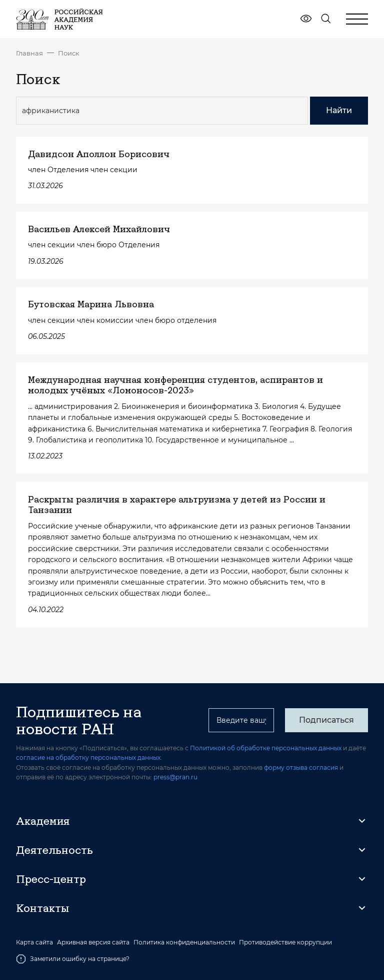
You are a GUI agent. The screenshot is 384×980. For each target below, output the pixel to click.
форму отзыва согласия (301, 768)
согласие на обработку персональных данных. (89, 758)
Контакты (42, 908)
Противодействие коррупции (285, 942)
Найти (339, 110)
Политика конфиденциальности (184, 942)
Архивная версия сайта (93, 942)
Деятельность (54, 850)
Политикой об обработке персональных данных (266, 748)
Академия (43, 821)
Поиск (69, 53)
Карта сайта (34, 942)
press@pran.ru (175, 777)
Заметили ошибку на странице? (73, 959)
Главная (29, 53)
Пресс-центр (51, 879)
